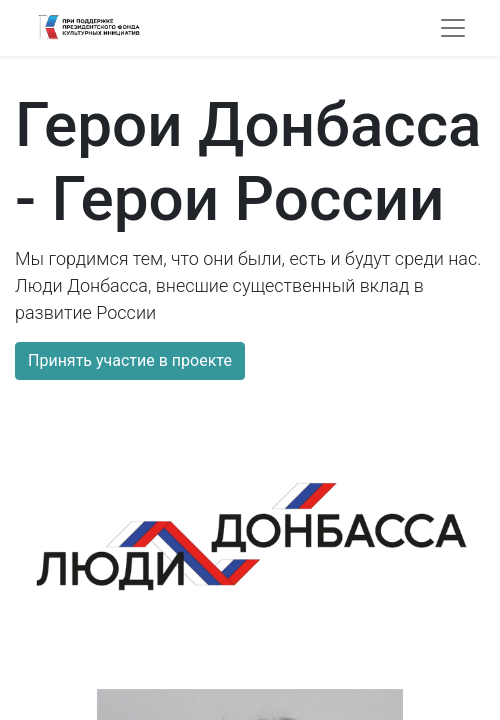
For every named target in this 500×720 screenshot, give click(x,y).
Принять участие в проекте (130, 360)
